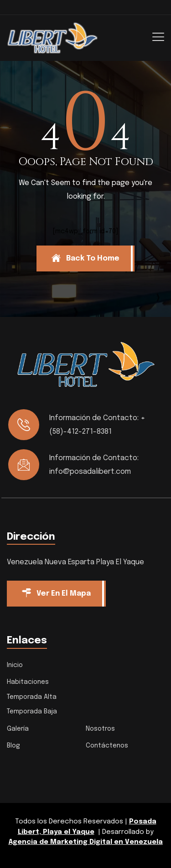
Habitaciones (28, 682)
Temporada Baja (32, 712)
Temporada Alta (32, 697)
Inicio (15, 665)
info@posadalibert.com (90, 472)
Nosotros (100, 729)
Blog (13, 746)
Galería (18, 729)
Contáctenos (107, 746)
